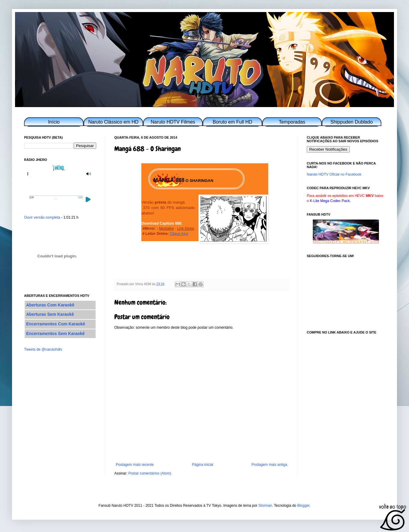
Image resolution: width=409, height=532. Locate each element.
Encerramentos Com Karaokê (56, 324)
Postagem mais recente (135, 465)
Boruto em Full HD (232, 122)
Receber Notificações (328, 149)
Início (54, 122)
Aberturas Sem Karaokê (50, 314)
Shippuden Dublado (352, 122)
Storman (265, 506)
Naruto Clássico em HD (113, 122)
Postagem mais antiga (269, 465)
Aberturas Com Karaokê (50, 305)
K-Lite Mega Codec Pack (330, 201)
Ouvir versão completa (42, 217)
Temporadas (292, 122)
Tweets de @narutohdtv (43, 349)
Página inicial (203, 465)
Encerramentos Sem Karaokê (55, 334)
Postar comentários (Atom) (150, 473)
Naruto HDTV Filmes (173, 122)
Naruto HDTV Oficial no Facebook (334, 174)
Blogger (303, 506)
